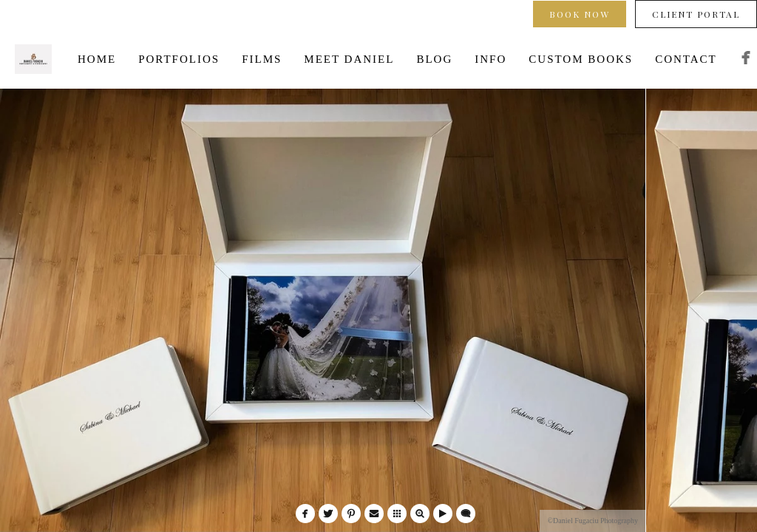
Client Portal (696, 14)
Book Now (580, 14)
